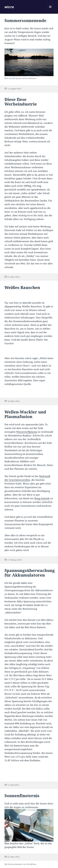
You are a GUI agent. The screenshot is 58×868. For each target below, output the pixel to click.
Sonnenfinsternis (22, 796)
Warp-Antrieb (42, 498)
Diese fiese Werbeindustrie (21, 102)
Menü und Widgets (50, 10)
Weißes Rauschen (22, 287)
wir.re (9, 7)
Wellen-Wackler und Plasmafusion (25, 414)
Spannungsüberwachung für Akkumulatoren (30, 573)
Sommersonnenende (25, 20)
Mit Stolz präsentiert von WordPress (20, 864)
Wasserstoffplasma (27, 432)
